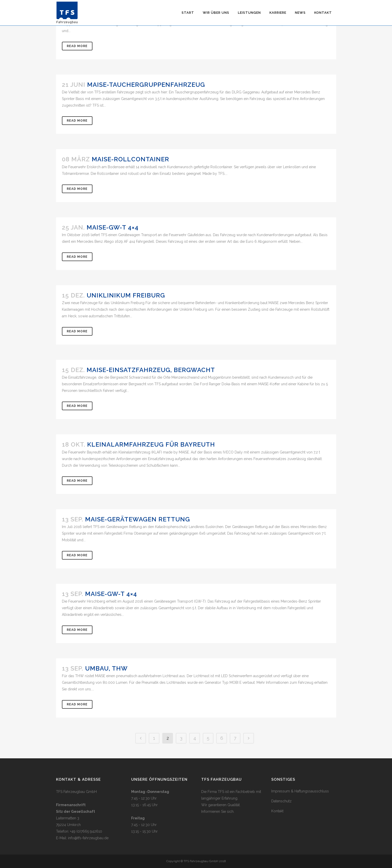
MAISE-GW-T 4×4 (113, 227)
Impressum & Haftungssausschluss (300, 791)
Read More (77, 46)
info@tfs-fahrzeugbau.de (88, 838)
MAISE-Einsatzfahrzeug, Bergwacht (151, 370)
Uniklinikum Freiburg (126, 295)
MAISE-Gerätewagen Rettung (138, 519)
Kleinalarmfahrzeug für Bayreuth (151, 444)
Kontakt (277, 811)
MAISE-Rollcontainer (130, 159)
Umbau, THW (106, 668)
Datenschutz (281, 801)
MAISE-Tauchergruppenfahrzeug (146, 85)
